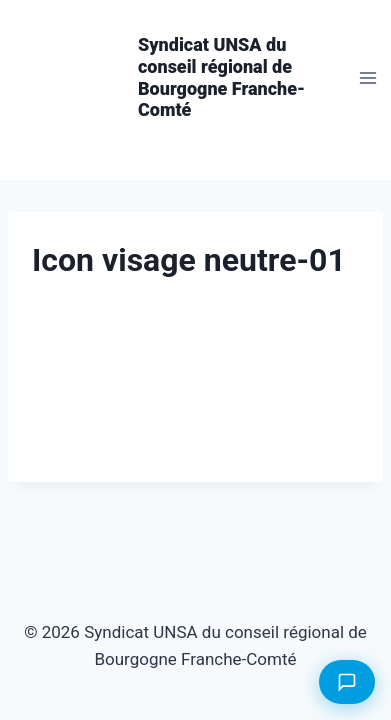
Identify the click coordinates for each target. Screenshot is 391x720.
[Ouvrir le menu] (367, 77)
